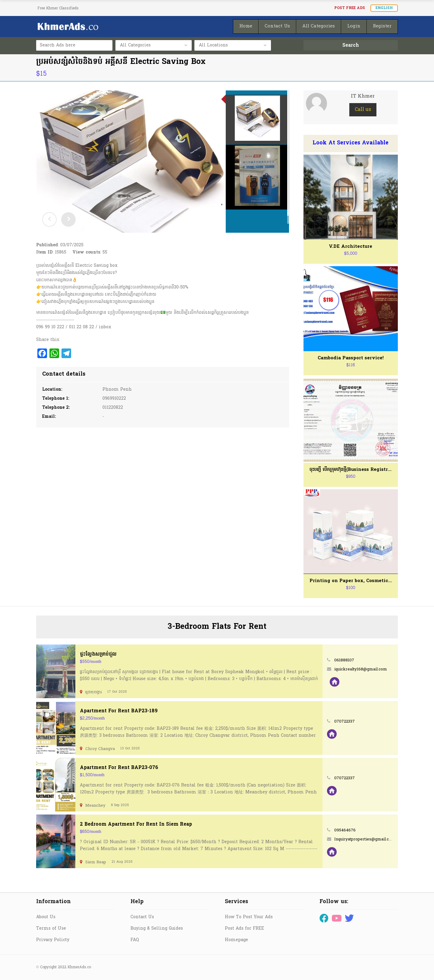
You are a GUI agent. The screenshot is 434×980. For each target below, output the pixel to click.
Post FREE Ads (350, 8)
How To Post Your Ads (249, 917)
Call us (363, 110)
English (384, 8)
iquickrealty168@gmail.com (361, 669)
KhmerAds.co (79, 967)
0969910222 (114, 399)
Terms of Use (51, 929)
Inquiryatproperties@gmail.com (365, 839)
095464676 (345, 830)
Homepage (236, 940)
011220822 (113, 408)
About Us (46, 917)
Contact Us (142, 917)
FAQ (135, 940)
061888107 (344, 660)
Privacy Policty (53, 940)
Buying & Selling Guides (157, 929)
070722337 (344, 722)
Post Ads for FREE (244, 929)
